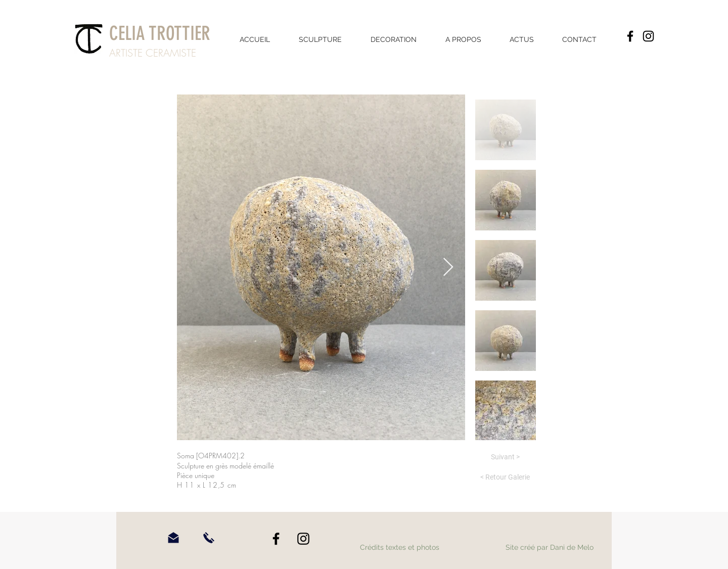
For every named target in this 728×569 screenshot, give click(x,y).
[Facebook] (630, 36)
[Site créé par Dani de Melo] (550, 548)
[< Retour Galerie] (505, 478)
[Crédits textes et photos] (399, 548)
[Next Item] (448, 268)
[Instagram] (648, 36)
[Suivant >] (505, 457)
